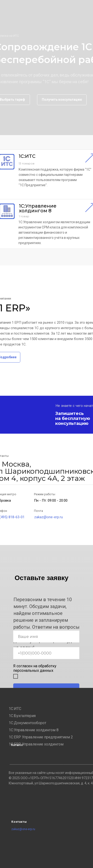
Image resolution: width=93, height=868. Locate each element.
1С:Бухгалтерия (22, 716)
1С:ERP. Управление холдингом (36, 744)
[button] (62, 100)
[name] (46, 636)
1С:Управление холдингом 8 (34, 730)
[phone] (46, 653)
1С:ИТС (15, 709)
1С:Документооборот (27, 723)
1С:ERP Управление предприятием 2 (41, 737)
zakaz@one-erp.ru (49, 517)
